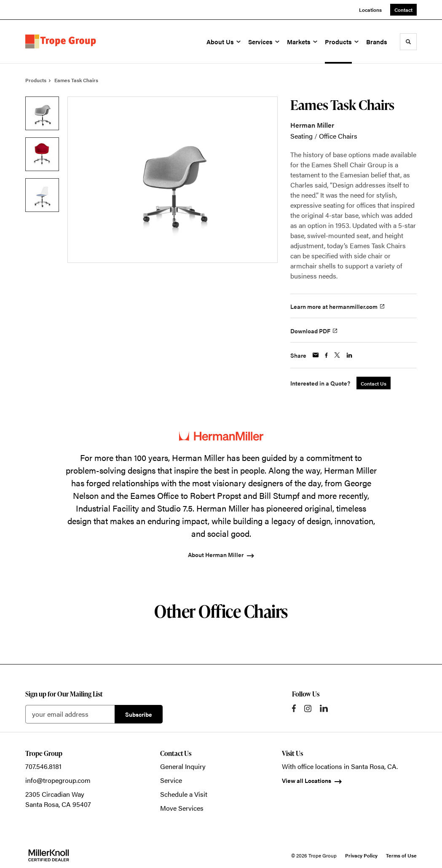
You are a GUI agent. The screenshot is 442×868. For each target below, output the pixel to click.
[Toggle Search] (408, 42)
